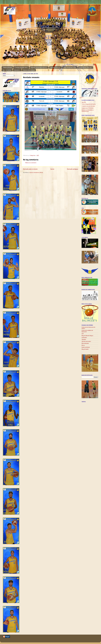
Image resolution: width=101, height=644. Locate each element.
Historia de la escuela (29, 70)
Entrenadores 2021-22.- (86, 67)
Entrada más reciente (30, 169)
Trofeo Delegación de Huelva (89, 104)
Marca (83, 345)
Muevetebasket (85, 343)
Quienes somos (7, 70)
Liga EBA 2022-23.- (55, 67)
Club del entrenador (86, 341)
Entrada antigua (72, 169)
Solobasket (84, 338)
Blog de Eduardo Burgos (87, 336)
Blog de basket (85, 349)
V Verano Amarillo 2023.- (21, 67)
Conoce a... (17, 70)
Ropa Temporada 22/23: (70, 67)
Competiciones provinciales (88, 106)
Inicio (52, 169)
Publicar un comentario (31, 163)
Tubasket (84, 340)
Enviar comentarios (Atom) (36, 173)
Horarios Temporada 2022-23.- (39, 67)
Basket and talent (86, 347)
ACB (83, 334)
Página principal (7, 67)
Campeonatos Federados (88, 108)
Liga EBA (84, 102)
